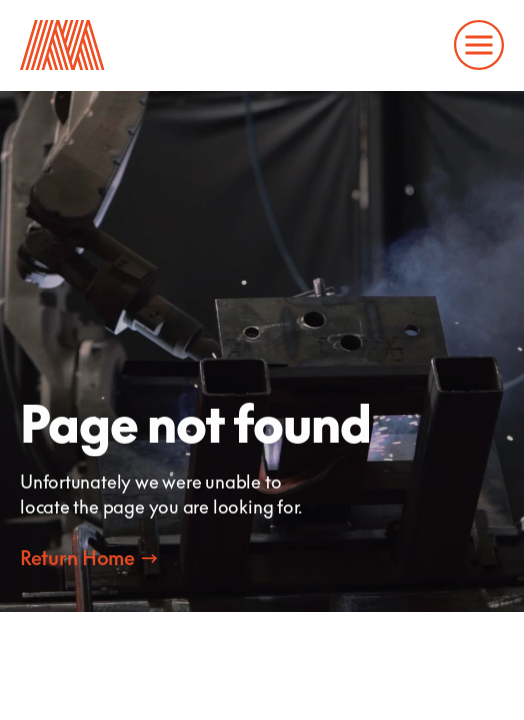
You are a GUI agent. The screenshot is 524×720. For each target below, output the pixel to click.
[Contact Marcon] (88, 557)
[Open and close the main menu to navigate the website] (479, 45)
